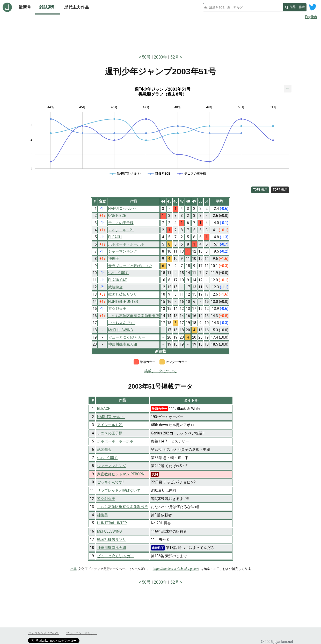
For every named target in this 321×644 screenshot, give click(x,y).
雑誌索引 (48, 7)
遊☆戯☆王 (106, 499)
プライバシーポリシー (82, 633)
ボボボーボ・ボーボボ (115, 441)
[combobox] (243, 7)
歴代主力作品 (77, 7)
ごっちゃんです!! (111, 482)
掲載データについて (160, 371)
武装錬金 (104, 449)
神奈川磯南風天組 (112, 548)
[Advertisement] (160, 36)
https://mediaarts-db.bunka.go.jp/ (175, 569)
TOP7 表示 (280, 190)
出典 (74, 569)
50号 (147, 57)
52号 (175, 57)
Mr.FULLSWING (110, 531)
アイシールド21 (110, 425)
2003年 (160, 57)
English (311, 17)
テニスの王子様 (110, 433)
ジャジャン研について (43, 633)
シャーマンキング (112, 466)
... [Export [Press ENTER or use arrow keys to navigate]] (288, 87)
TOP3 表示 (260, 190)
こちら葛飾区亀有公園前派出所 (122, 507)
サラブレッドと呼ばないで (119, 490)
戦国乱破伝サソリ (112, 540)
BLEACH (104, 409)
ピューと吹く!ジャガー (116, 556)
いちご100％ (107, 458)
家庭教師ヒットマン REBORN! (121, 474)
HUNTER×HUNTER (112, 523)
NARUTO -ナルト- (111, 417)
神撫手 (103, 515)
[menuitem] (288, 89)
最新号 (25, 7)
